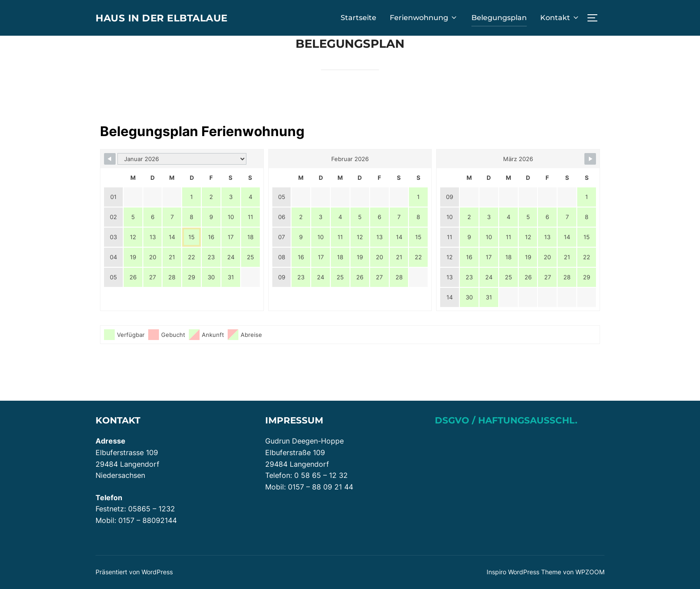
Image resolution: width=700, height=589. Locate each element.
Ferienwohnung (424, 18)
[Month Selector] (182, 159)
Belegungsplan (499, 18)
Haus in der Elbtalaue (170, 17)
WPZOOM (590, 572)
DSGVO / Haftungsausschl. (506, 420)
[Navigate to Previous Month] (110, 159)
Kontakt (560, 18)
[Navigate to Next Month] (590, 159)
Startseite (358, 18)
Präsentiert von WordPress (134, 572)
